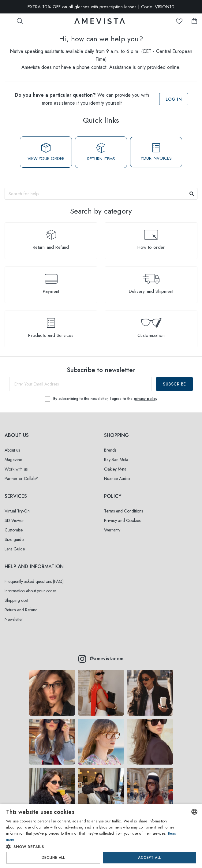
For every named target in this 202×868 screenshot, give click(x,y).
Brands (110, 450)
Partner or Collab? (21, 479)
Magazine (13, 460)
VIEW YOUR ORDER (46, 152)
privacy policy (146, 399)
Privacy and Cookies (122, 520)
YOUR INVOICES (156, 152)
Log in (174, 99)
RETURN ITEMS (101, 152)
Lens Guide (15, 549)
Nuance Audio (117, 479)
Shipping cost (16, 600)
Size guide (14, 539)
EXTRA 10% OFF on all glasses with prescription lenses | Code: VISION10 (101, 7)
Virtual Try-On (17, 511)
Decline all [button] (53, 858)
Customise (14, 530)
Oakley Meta (115, 469)
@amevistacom (101, 659)
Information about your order (30, 591)
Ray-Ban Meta (116, 460)
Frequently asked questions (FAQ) (34, 581)
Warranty (112, 530)
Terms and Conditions (123, 511)
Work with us (16, 469)
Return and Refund (21, 610)
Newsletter (14, 619)
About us (12, 450)
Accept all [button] (149, 858)
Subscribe (174, 384)
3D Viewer (14, 520)
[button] (92, 847)
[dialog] (101, 836)
